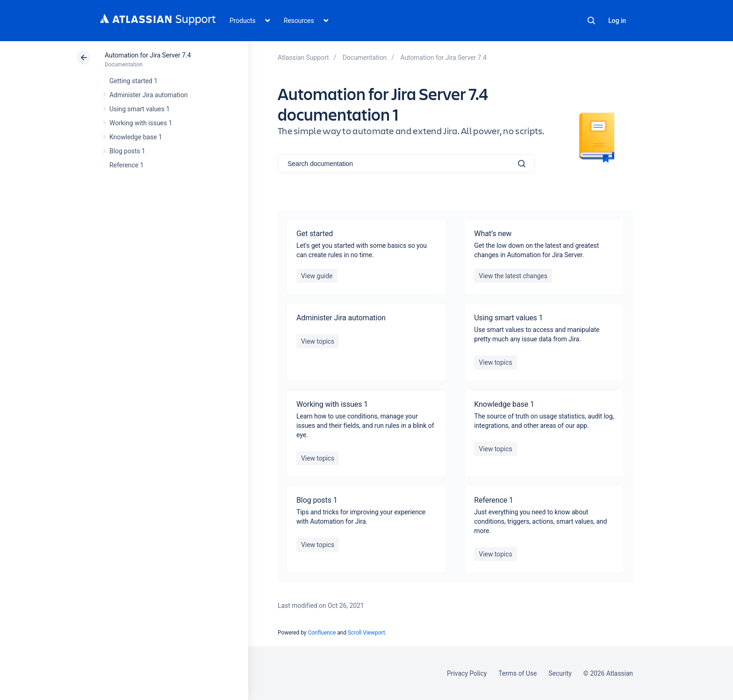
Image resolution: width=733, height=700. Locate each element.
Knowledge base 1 (136, 137)
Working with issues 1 (141, 123)
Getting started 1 (133, 81)
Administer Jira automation (149, 95)
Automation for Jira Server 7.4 (148, 55)
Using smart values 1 (140, 109)
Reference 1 (126, 165)
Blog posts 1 (127, 151)
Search (591, 21)
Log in (617, 21)
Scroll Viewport (366, 633)
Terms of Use (517, 673)
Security (560, 673)
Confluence (322, 633)
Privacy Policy (467, 673)
